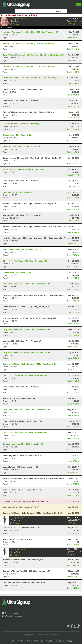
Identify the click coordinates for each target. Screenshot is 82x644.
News (29, 641)
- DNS (21, 507)
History (71, 24)
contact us (15, 613)
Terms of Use (59, 641)
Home (13, 641)
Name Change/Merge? (28, 15)
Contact (49, 641)
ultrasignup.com (17, 616)
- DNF (28, 501)
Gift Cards (21, 641)
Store (36, 641)
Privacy (69, 641)
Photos (15, 24)
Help (42, 641)
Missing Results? (8, 15)
